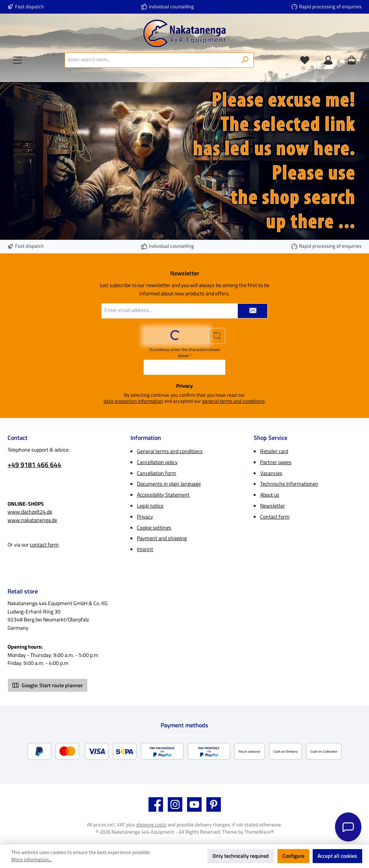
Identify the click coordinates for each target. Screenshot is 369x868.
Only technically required (241, 856)
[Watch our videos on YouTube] (194, 804)
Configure (293, 856)
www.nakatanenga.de (32, 520)
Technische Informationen (289, 484)
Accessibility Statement (163, 495)
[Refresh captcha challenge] (217, 336)
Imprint (145, 549)
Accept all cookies (337, 856)
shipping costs (151, 825)
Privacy (145, 517)
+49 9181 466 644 (34, 465)
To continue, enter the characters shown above (184, 352)
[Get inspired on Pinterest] (214, 804)
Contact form (275, 517)
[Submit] (253, 311)
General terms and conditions (170, 451)
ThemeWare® (259, 832)
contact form (44, 545)
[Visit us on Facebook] (156, 804)
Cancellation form (157, 473)
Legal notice (150, 506)
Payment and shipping (162, 538)
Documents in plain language (169, 484)
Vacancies (271, 473)
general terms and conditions (233, 401)
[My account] (328, 60)
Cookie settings (154, 528)
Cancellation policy (157, 462)
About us (270, 495)
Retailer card (274, 451)
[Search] (245, 60)
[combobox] (151, 60)
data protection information (133, 401)
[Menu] (17, 60)
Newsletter (273, 506)
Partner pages (276, 462)
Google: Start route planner (48, 685)
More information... (32, 860)
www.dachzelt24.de (30, 512)
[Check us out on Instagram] (175, 804)
